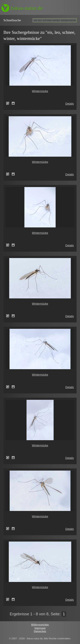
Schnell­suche (12, 20)
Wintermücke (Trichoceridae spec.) (9, 103)
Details (70, 104)
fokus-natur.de (27, 8)
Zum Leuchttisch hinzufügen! (13, 103)
